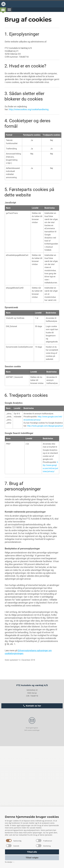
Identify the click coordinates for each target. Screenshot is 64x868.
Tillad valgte (32, 858)
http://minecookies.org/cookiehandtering (29, 109)
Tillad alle (32, 852)
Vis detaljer (10, 862)
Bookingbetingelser (32, 728)
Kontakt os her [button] (32, 706)
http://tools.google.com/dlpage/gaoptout (45, 426)
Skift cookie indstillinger (32, 730)
